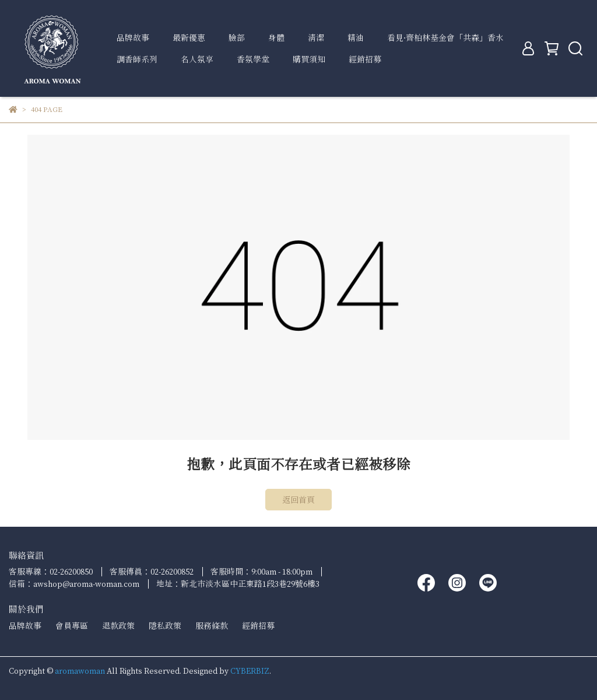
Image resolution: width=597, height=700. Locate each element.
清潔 (316, 38)
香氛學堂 (253, 59)
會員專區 (72, 626)
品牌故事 (133, 38)
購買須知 (309, 59)
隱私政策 (165, 626)
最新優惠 (189, 38)
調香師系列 (137, 59)
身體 (276, 38)
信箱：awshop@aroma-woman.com (74, 584)
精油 (356, 38)
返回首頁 (298, 500)
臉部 (237, 38)
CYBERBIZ (250, 671)
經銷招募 (365, 59)
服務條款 (212, 626)
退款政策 (118, 626)
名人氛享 (197, 59)
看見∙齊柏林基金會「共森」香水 (445, 38)
